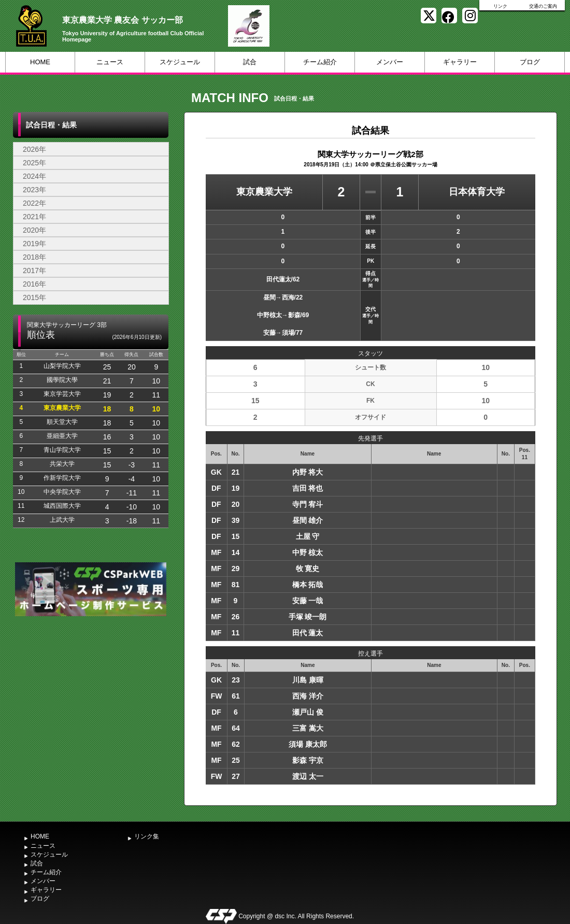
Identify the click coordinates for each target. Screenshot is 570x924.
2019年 (34, 244)
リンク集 (147, 836)
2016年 (34, 284)
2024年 (34, 176)
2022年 (34, 203)
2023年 (34, 190)
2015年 (34, 297)
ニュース (110, 62)
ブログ (530, 62)
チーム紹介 (320, 62)
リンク (500, 6)
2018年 (34, 257)
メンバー (390, 62)
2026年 (34, 149)
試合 (250, 62)
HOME (40, 62)
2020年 (34, 230)
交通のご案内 (543, 6)
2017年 (34, 271)
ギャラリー (460, 62)
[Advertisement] (91, 696)
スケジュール (180, 62)
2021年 (34, 217)
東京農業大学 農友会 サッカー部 (123, 20)
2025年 (34, 163)
